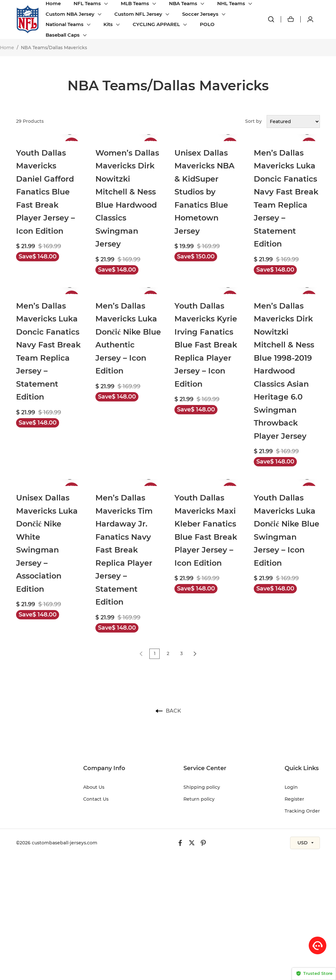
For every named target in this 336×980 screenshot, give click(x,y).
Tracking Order (302, 811)
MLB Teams (135, 3)
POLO (207, 24)
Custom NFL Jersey (138, 14)
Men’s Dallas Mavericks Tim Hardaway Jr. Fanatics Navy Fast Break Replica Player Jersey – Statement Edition (124, 550)
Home (53, 3)
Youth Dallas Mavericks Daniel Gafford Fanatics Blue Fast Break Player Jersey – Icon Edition (45, 192)
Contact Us (96, 799)
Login (291, 787)
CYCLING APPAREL (156, 24)
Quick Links (302, 768)
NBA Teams (183, 3)
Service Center (205, 768)
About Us (94, 787)
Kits (108, 24)
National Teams (65, 24)
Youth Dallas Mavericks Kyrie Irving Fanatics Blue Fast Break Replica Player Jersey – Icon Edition (206, 345)
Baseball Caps (63, 35)
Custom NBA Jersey (70, 14)
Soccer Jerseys (200, 14)
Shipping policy (202, 787)
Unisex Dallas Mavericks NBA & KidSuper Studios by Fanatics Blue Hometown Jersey (204, 192)
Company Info (104, 768)
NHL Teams (231, 3)
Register (294, 799)
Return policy (199, 799)
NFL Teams (87, 3)
